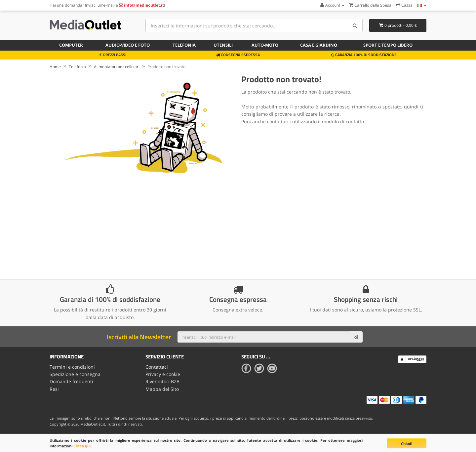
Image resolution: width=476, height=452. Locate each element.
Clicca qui (82, 446)
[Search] (355, 25)
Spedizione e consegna (75, 374)
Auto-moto (265, 45)
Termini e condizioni (72, 367)
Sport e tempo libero (388, 45)
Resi (54, 389)
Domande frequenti (71, 381)
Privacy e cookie (163, 374)
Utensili (223, 45)
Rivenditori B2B (162, 381)
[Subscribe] (356, 337)
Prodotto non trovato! (167, 67)
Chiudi (407, 444)
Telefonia (184, 45)
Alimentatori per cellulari (117, 67)
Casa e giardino (319, 45)
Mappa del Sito (162, 389)
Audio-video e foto (128, 45)
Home (55, 67)
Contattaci (157, 367)
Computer (71, 45)
